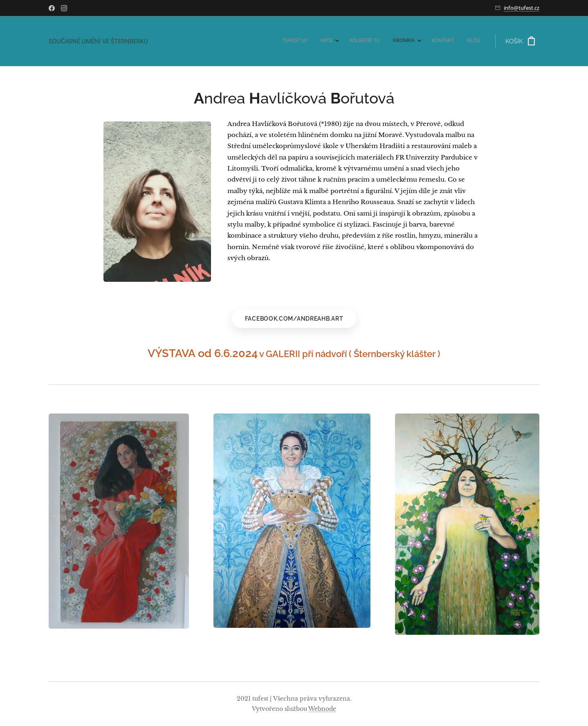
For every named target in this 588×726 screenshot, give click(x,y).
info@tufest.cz (522, 8)
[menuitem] (409, 41)
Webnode (322, 709)
